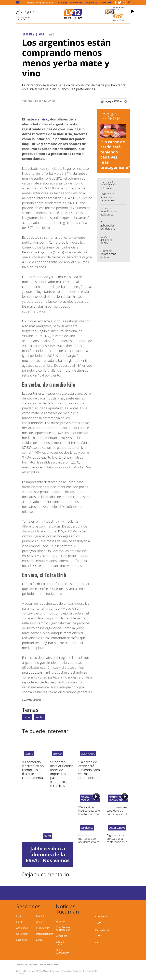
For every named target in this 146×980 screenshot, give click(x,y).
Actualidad (22, 928)
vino (45, 119)
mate (30, 119)
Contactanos (102, 916)
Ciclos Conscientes (62, 952)
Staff (98, 923)
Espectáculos (43, 928)
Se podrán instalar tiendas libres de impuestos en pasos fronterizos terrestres (62, 774)
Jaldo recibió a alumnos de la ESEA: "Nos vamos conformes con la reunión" (48, 860)
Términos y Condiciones (27, 965)
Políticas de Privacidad (49, 965)
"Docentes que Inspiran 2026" (116, 798)
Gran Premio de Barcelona (63, 929)
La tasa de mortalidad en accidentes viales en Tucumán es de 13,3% (109, 216)
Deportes (41, 922)
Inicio (19, 916)
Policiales (92, 3)
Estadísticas (87, 828)
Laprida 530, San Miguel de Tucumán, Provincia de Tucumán (55, 971)
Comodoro (61, 936)
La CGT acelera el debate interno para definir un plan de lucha (108, 245)
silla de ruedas (60, 943)
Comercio (29, 754)
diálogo (48, 836)
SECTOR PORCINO (88, 754)
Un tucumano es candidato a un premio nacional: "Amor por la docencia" (117, 814)
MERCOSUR (57, 754)
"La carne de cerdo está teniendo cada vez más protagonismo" (115, 155)
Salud (39, 940)
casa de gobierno (117, 828)
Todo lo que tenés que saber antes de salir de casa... (107, 200)
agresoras (61, 921)
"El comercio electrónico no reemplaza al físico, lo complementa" (33, 770)
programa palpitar (86, 798)
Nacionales (77, 3)
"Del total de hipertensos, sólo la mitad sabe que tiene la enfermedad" (89, 814)
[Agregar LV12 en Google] (114, 101)
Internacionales (45, 934)
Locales (63, 3)
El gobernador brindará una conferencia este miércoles (108, 230)
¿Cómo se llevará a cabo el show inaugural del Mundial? (108, 257)
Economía (106, 3)
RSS (97, 942)
